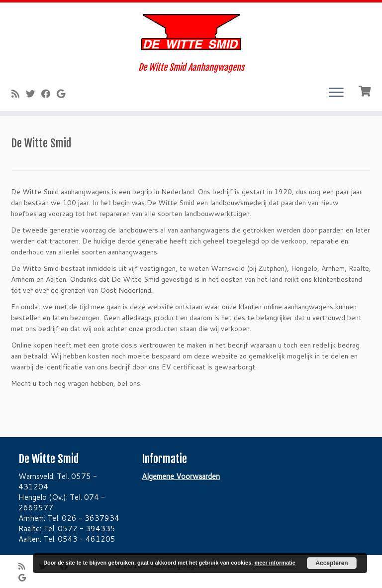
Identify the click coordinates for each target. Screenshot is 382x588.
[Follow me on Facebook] (49, 94)
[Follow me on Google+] (64, 94)
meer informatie (275, 563)
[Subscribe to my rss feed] (19, 94)
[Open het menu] (336, 93)
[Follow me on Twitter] (34, 94)
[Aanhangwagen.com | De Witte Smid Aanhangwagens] (191, 32)
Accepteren (332, 563)
